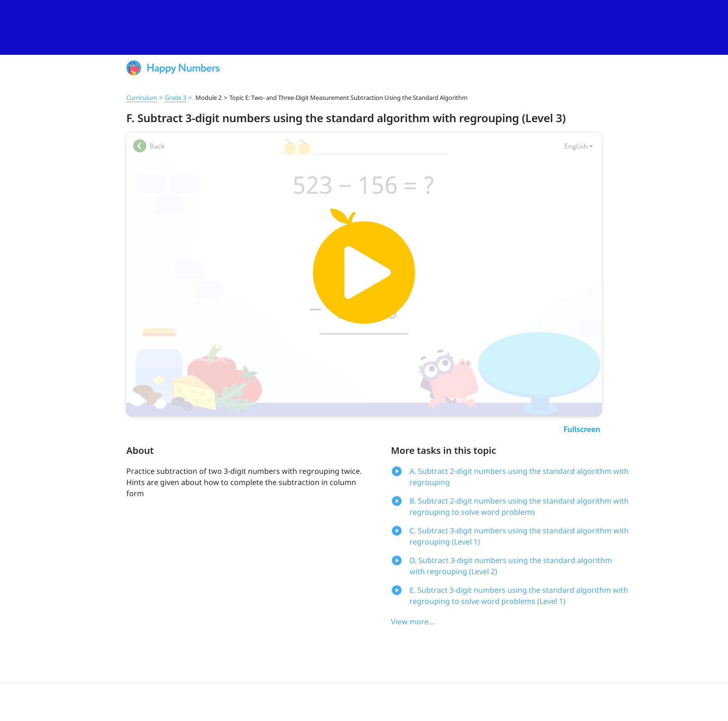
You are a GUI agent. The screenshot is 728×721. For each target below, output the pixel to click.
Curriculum (142, 98)
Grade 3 (175, 98)
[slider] (364, 27)
